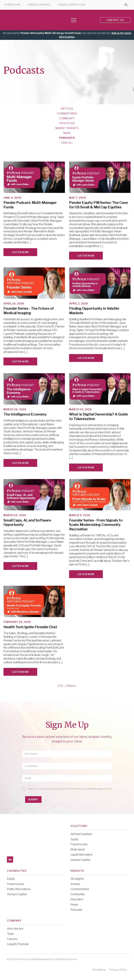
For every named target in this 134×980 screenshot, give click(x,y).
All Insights (77, 879)
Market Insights (67, 128)
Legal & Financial (18, 944)
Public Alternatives (19, 889)
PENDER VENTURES (39, 5)
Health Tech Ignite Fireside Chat (30, 627)
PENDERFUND (13, 5)
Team (10, 934)
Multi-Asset (78, 850)
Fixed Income (79, 844)
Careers (12, 939)
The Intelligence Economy (25, 414)
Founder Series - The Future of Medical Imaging (29, 311)
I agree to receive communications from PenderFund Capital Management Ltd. (70, 789)
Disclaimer (99, 970)
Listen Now (20, 252)
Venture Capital (80, 860)
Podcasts (67, 138)
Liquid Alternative (81, 855)
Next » (72, 686)
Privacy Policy (118, 970)
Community (67, 118)
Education (67, 123)
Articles (67, 109)
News (67, 133)
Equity (74, 839)
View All (67, 143)
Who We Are (15, 929)
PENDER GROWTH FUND (72, 5)
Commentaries (67, 113)
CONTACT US (115, 20)
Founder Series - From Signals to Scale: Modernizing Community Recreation (96, 525)
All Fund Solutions (81, 834)
